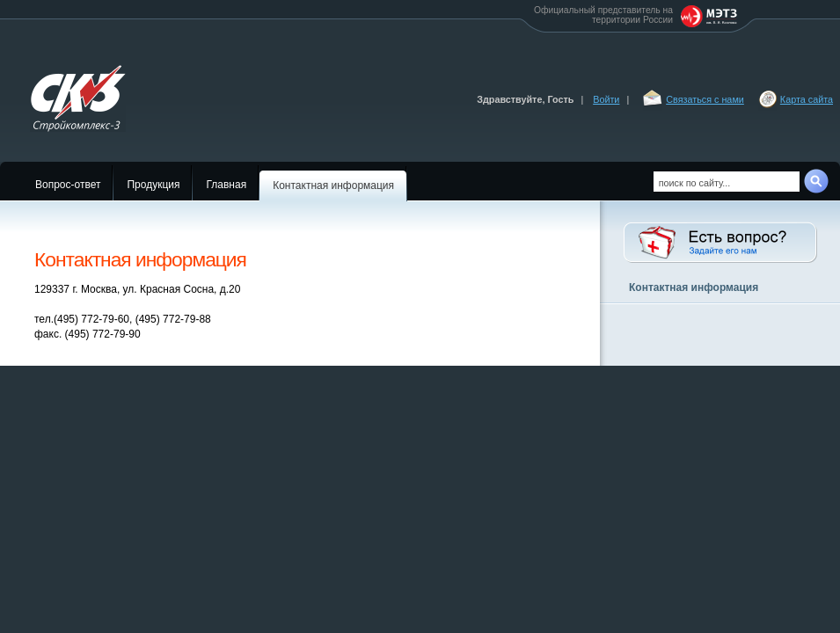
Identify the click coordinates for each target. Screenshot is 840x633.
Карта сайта (807, 99)
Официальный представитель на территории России (637, 15)
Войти (606, 99)
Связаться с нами (705, 99)
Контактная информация (333, 186)
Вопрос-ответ (68, 185)
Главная (226, 185)
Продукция (153, 185)
